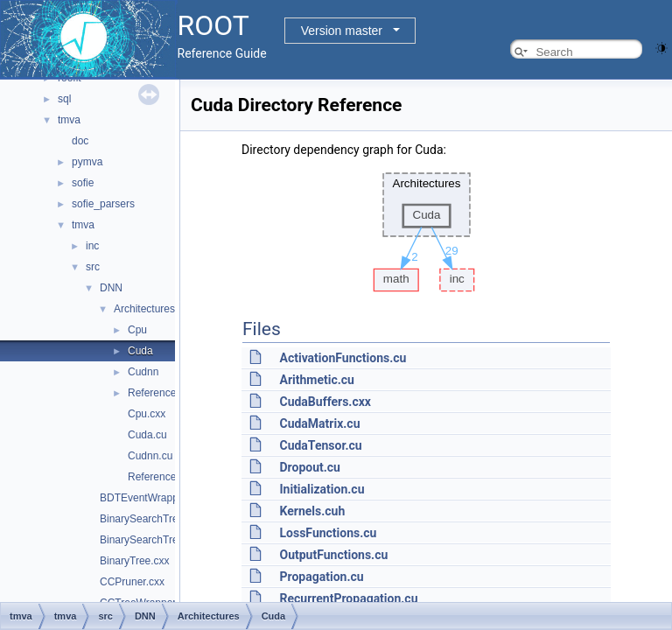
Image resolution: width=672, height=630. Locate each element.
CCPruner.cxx (132, 582)
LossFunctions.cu (328, 533)
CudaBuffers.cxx (325, 402)
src (93, 267)
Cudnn (143, 372)
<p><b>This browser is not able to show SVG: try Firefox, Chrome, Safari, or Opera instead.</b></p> (427, 227)
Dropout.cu (309, 467)
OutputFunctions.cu (333, 555)
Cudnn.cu (150, 456)
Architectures (144, 309)
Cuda (140, 351)
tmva (69, 120)
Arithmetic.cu (316, 380)
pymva (87, 162)
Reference (152, 393)
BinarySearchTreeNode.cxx (164, 540)
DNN (111, 288)
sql (64, 99)
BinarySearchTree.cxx (151, 519)
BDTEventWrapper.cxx (153, 498)
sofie (83, 183)
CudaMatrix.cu (319, 423)
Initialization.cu (322, 489)
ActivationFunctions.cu (343, 358)
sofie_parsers (103, 204)
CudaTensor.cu (320, 445)
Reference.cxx (161, 477)
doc (80, 141)
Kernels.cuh (312, 511)
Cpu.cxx (147, 414)
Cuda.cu (147, 435)
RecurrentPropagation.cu (348, 598)
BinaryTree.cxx (135, 561)
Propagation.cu (321, 577)
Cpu (137, 330)
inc (92, 246)
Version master (342, 31)
